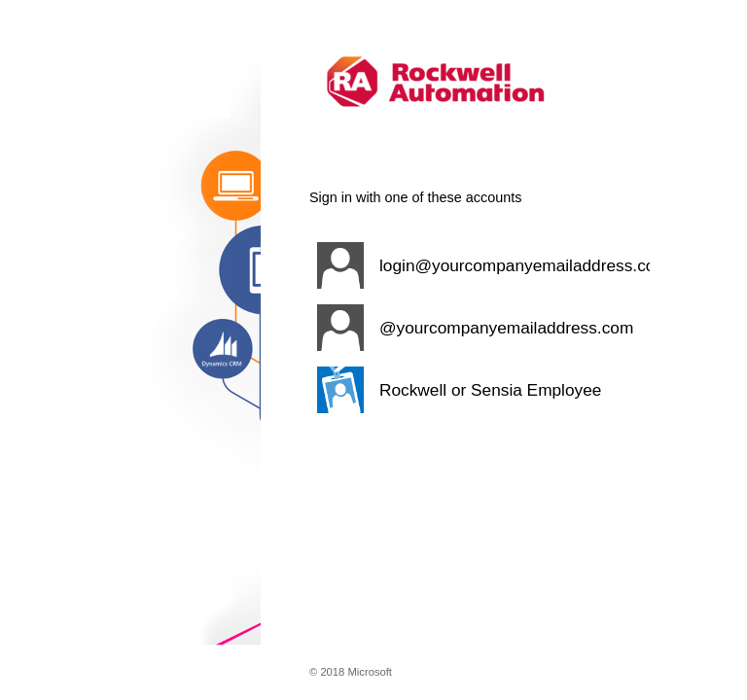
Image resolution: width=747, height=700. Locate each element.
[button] (480, 265)
